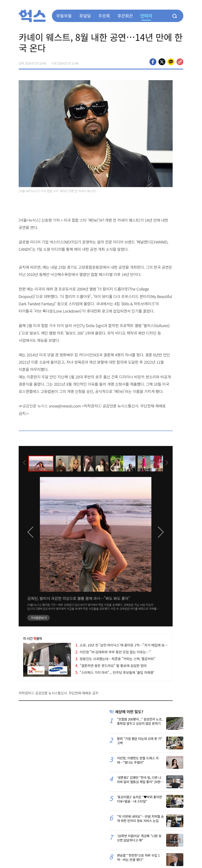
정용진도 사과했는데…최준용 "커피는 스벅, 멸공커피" (115, 659)
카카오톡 (171, 62)
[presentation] (24, 463)
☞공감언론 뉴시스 (33, 406)
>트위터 (162, 62)
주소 (180, 62)
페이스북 (153, 62)
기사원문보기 (38, 618)
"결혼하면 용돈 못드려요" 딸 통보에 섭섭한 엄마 (111, 666)
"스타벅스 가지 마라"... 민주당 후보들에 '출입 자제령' (115, 672)
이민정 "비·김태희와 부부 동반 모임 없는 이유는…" (113, 652)
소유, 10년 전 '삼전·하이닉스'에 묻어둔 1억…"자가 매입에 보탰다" (124, 645)
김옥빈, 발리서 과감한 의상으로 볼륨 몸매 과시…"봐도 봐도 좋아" (79, 598)
